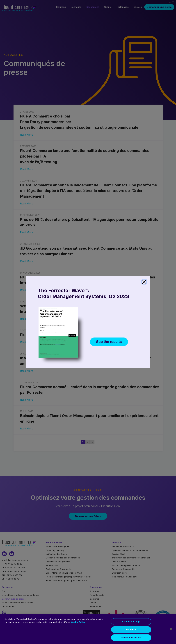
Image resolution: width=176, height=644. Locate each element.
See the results (110, 342)
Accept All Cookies (131, 637)
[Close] (144, 282)
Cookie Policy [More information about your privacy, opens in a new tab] (78, 622)
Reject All (131, 630)
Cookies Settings (131, 621)
